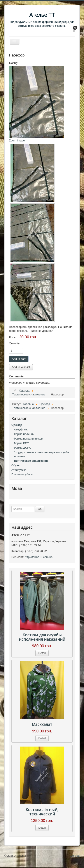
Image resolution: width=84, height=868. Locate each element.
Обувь (15, 465)
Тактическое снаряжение (31, 461)
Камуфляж (21, 429)
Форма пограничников (28, 439)
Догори (75, 856)
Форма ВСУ (21, 443)
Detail (42, 653)
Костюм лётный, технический (42, 812)
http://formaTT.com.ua (39, 557)
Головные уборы (22, 474)
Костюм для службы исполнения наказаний (42, 637)
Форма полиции (24, 434)
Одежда (17, 425)
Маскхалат (42, 724)
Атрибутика (19, 470)
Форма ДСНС (22, 448)
